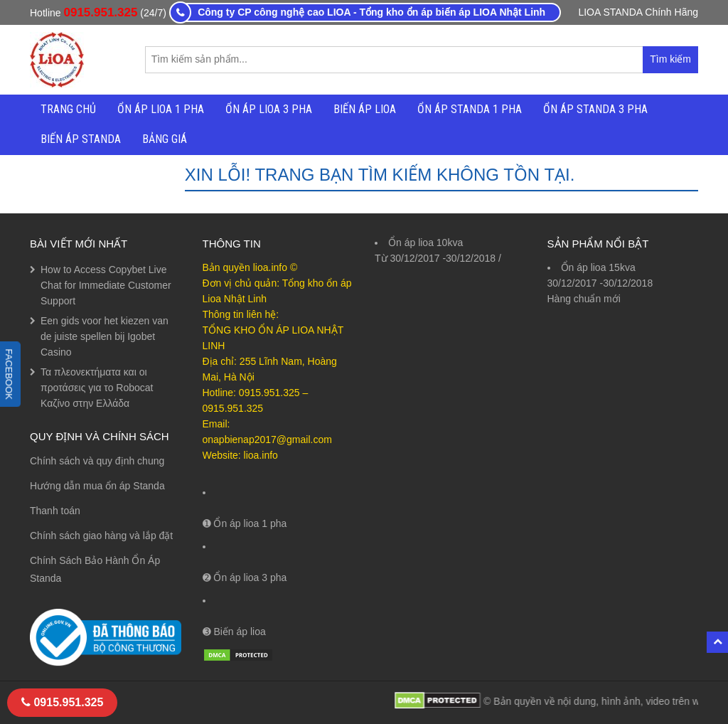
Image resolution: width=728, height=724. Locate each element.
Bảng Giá (165, 139)
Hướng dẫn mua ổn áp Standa (97, 486)
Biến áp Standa (81, 139)
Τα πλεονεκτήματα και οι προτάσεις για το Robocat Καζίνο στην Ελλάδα (97, 388)
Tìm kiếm (674, 63)
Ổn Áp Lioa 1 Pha (161, 109)
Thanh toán (55, 511)
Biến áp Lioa (365, 109)
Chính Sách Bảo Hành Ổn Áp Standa (95, 569)
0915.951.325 (100, 12)
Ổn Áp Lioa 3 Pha (269, 109)
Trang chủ (68, 109)
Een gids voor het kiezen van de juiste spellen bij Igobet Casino (105, 336)
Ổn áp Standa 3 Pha (595, 109)
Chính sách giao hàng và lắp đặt (101, 536)
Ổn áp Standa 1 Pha (470, 109)
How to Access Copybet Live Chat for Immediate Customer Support (106, 285)
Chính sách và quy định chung (97, 461)
